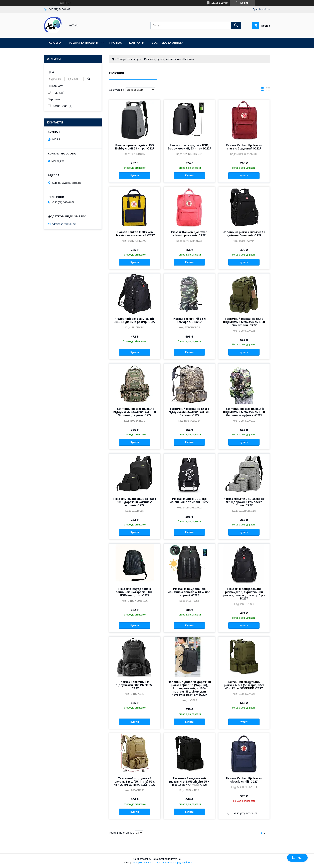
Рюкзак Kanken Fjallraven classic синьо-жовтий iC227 (135, 234)
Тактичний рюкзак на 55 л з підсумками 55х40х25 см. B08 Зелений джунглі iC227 (135, 412)
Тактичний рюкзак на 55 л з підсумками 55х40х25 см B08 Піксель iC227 (189, 412)
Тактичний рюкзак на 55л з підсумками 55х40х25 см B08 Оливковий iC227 (244, 322)
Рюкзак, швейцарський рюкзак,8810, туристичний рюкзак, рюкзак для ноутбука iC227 (244, 594)
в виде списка (268, 90)
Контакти (137, 43)
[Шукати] (236, 25)
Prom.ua (176, 859)
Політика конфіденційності (177, 863)
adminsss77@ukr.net (64, 224)
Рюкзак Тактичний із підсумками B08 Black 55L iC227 (135, 685)
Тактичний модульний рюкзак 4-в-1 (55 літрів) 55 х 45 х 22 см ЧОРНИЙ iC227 (189, 782)
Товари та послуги (83, 43)
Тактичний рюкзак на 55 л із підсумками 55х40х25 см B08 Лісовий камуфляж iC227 (244, 412)
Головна (54, 43)
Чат (297, 858)
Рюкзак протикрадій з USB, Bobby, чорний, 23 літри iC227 (189, 147)
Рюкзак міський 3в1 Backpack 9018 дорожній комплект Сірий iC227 (244, 502)
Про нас (116, 43)
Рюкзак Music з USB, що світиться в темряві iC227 (189, 500)
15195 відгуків (220, 3)
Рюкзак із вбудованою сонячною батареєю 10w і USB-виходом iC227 (135, 592)
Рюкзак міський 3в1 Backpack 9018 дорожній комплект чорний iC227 (135, 502)
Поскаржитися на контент (146, 863)
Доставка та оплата (167, 43)
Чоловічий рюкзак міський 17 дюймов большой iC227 (244, 234)
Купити (135, 175)
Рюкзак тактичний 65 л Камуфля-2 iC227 (189, 320)
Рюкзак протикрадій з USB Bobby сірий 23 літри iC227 (135, 147)
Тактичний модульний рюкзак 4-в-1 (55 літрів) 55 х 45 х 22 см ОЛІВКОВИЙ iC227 (135, 782)
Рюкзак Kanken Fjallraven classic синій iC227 (244, 780)
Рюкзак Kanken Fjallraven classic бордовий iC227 (244, 147)
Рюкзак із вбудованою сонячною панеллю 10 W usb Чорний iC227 (189, 592)
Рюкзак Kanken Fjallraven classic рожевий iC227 (189, 234)
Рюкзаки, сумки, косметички (162, 59)
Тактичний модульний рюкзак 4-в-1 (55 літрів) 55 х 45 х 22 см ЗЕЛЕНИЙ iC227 (244, 685)
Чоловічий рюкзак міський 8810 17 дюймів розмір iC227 (135, 320)
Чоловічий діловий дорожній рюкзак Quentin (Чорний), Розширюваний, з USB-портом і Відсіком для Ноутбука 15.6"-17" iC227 (189, 688)
